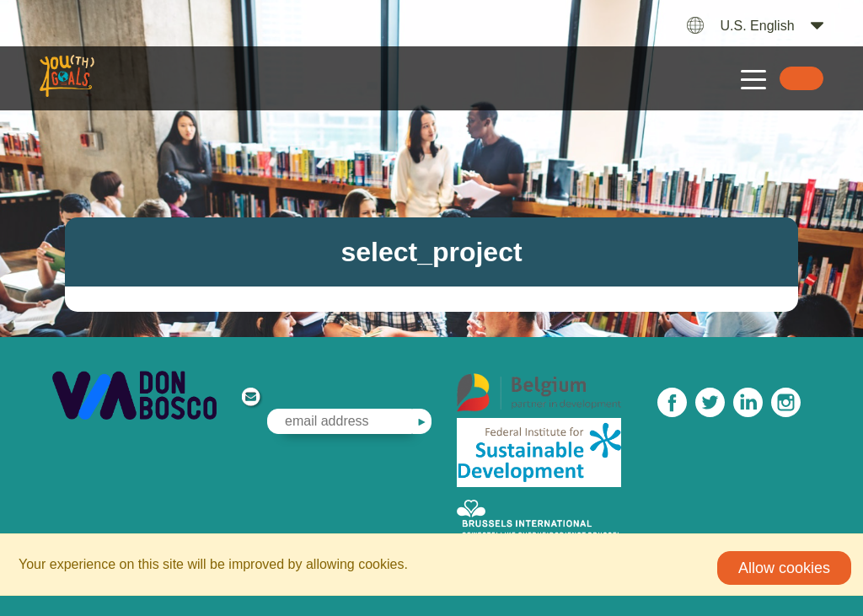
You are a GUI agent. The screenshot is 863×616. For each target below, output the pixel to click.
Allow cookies (784, 568)
